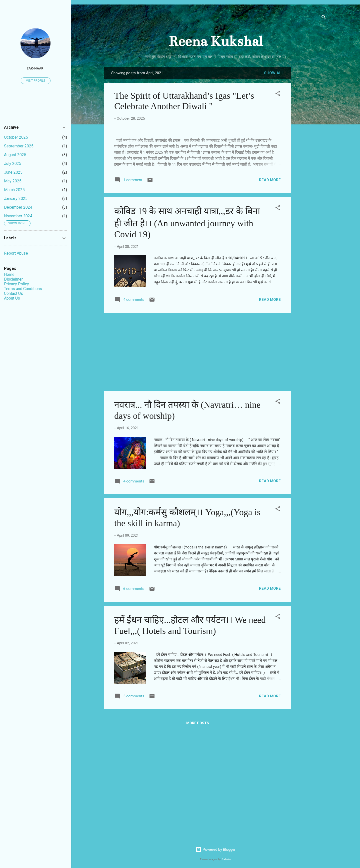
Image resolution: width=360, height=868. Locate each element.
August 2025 (15, 155)
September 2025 (19, 146)
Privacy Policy (16, 284)
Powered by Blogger (216, 850)
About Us (12, 298)
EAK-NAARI (35, 68)
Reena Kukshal (216, 41)
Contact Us (13, 293)
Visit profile (36, 81)
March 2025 (14, 190)
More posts (198, 829)
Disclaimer (13, 279)
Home (9, 274)
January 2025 (16, 199)
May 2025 (13, 181)
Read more (270, 285)
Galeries (226, 859)
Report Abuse (16, 253)
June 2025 (13, 172)
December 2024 (18, 207)
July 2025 (13, 164)
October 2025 (16, 137)
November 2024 (18, 216)
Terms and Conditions (23, 289)
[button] (278, 94)
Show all (274, 73)
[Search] (324, 18)
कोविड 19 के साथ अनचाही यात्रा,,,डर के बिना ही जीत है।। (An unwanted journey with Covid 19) (187, 328)
